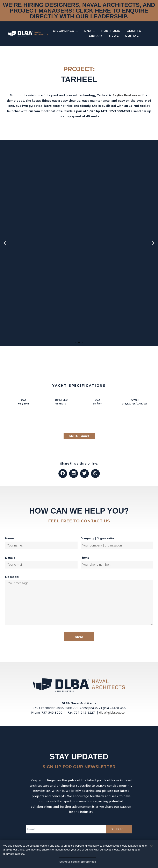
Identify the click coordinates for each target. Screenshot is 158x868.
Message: (12, 577)
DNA (90, 31)
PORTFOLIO (111, 31)
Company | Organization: (98, 538)
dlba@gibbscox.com (113, 712)
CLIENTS (134, 31)
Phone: (85, 558)
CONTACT (133, 36)
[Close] (151, 846)
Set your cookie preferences (78, 862)
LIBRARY (96, 36)
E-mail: (10, 558)
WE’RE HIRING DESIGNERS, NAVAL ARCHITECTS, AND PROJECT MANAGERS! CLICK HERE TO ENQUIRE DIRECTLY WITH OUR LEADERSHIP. (79, 11)
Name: (10, 538)
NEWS (114, 36)
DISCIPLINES (65, 31)
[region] (79, 854)
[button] (75, 343)
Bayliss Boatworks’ (127, 96)
